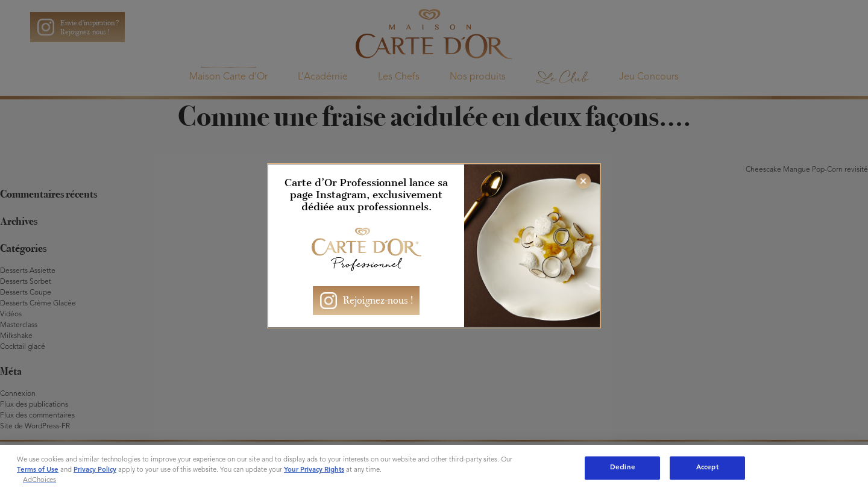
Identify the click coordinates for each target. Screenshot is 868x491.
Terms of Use (38, 470)
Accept (707, 468)
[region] (434, 468)
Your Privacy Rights (314, 470)
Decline (623, 468)
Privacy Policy (95, 470)
